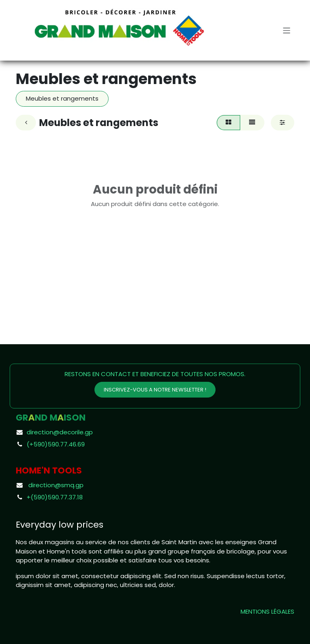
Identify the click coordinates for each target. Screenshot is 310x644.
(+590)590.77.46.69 (56, 444)
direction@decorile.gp (60, 432)
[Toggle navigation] (287, 30)
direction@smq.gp (56, 485)
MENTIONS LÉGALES (267, 611)
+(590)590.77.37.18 (55, 497)
